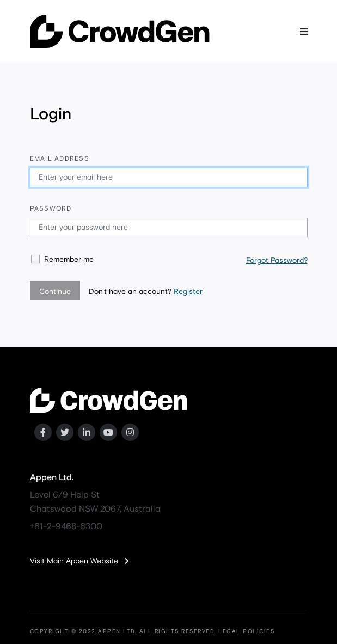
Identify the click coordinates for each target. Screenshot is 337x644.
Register (188, 292)
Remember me (69, 260)
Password (51, 209)
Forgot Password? (277, 261)
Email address (60, 159)
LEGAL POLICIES (246, 631)
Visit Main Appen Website (79, 561)
